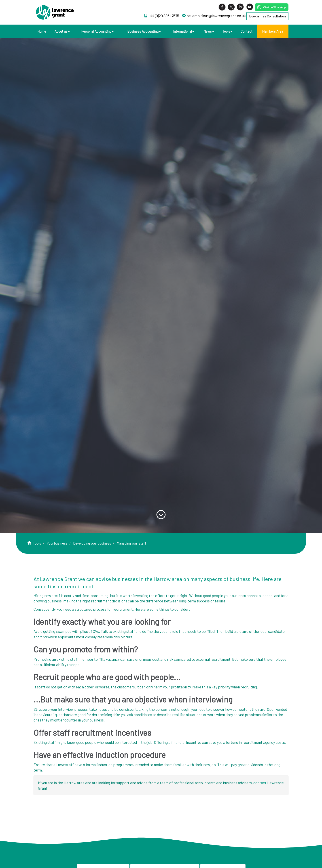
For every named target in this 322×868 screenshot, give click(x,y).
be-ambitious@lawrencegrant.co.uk (216, 16)
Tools (227, 31)
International (184, 31)
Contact (247, 31)
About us (62, 31)
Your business (57, 543)
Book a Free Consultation (267, 16)
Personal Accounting (97, 31)
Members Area (273, 31)
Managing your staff (131, 543)
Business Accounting (144, 31)
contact (260, 783)
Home (42, 31)
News (209, 31)
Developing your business (92, 543)
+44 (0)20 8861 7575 (164, 16)
